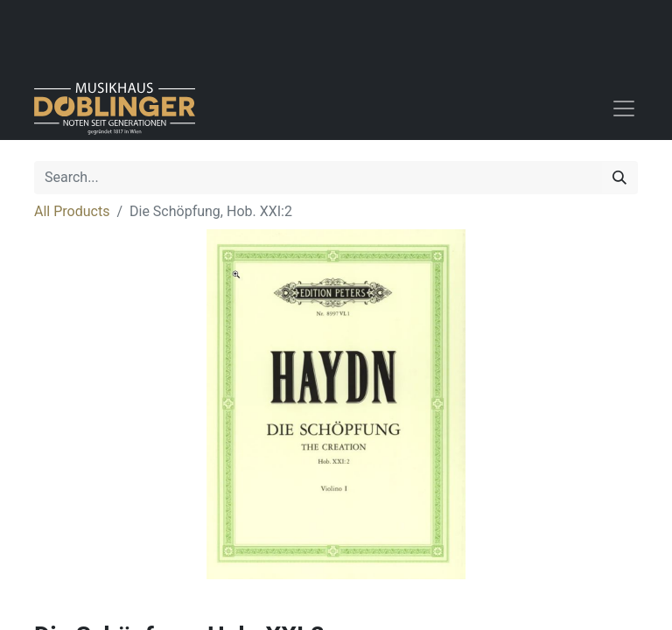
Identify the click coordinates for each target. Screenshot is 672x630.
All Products (72, 211)
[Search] (619, 178)
